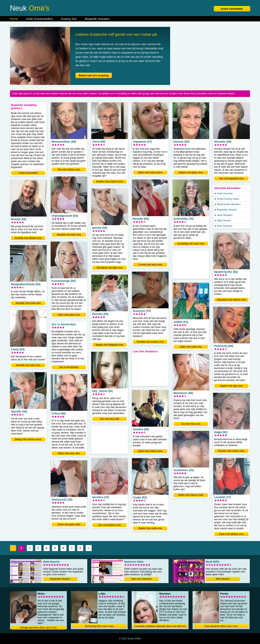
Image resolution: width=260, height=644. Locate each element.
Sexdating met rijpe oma (109, 268)
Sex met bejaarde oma (231, 178)
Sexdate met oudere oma (150, 342)
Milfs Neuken (223, 579)
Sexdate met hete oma (69, 235)
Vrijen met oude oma (191, 347)
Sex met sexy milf (109, 419)
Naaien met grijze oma (191, 172)
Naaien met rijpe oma (231, 386)
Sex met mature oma (69, 169)
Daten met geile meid (69, 524)
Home (14, 19)
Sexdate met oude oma (28, 303)
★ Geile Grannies (224, 194)
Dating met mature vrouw (28, 439)
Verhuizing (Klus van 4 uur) (99, 626)
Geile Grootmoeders (40, 19)
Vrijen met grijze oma (69, 315)
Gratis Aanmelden (232, 9)
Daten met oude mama (150, 172)
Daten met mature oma (150, 451)
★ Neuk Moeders (223, 215)
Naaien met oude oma (150, 528)
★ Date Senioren (223, 226)
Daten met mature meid (191, 495)
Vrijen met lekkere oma (231, 534)
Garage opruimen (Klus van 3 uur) (38, 628)
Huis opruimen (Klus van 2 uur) (221, 626)
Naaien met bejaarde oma (109, 345)
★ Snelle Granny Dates (227, 199)
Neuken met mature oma (109, 181)
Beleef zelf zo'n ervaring (93, 75)
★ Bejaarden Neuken (226, 210)
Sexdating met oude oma (191, 244)
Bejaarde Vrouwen (97, 19)
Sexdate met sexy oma (28, 365)
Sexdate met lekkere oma (28, 238)
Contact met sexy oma (150, 265)
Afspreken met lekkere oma (231, 300)
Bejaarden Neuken (60, 579)
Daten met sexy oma (69, 453)
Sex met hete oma (191, 424)
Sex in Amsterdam (69, 367)
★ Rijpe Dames (222, 221)
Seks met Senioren (141, 579)
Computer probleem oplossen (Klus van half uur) (160, 626)
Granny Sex (69, 19)
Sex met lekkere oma (109, 525)
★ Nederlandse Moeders (227, 204)
